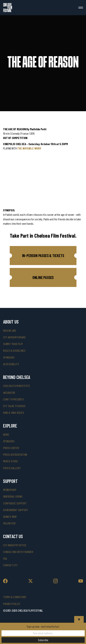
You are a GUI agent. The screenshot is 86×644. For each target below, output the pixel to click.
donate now (10, 517)
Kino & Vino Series (13, 413)
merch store (10, 461)
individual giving (13, 496)
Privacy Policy (12, 604)
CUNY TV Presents (13, 399)
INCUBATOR (9, 393)
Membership (10, 490)
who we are (10, 330)
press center (11, 448)
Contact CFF (10, 565)
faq (5, 558)
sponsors (9, 357)
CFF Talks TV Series (14, 406)
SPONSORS (9, 441)
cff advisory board (14, 337)
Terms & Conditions (14, 597)
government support (16, 510)
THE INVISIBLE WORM (29, 148)
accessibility (11, 364)
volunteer (9, 523)
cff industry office (15, 545)
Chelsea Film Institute (16, 386)
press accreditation (15, 454)
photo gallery (12, 468)
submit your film (13, 344)
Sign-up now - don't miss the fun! (43, 626)
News (6, 434)
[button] (43, 256)
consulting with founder (18, 552)
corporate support (15, 503)
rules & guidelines (14, 350)
